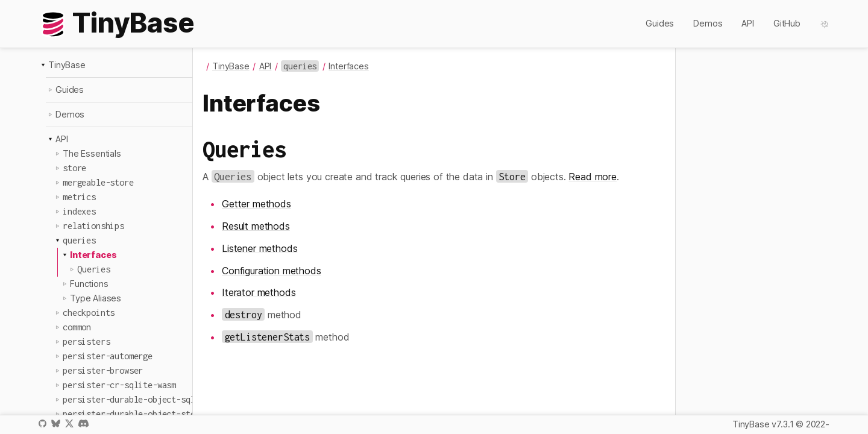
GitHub (787, 23)
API (748, 23)
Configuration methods (272, 271)
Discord (83, 423)
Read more (593, 177)
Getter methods (256, 204)
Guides (660, 23)
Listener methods (259, 248)
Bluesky (55, 423)
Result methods (256, 226)
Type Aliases (96, 298)
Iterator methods (259, 292)
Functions (89, 284)
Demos (708, 23)
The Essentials (92, 153)
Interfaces (93, 255)
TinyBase (67, 65)
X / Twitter (69, 423)
